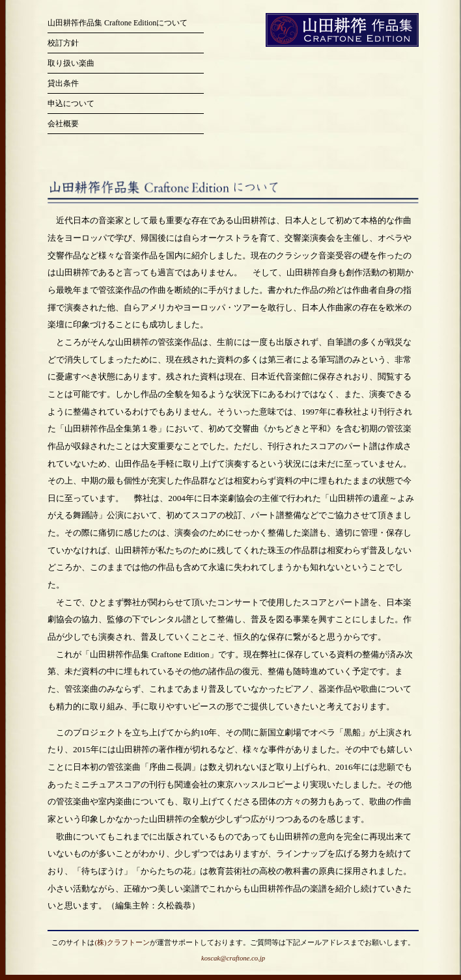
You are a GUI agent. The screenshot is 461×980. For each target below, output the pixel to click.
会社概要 (63, 124)
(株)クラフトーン (122, 943)
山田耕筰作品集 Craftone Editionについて (118, 23)
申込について (71, 103)
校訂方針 (63, 43)
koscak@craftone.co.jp (233, 958)
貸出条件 (63, 83)
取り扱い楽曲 (71, 63)
